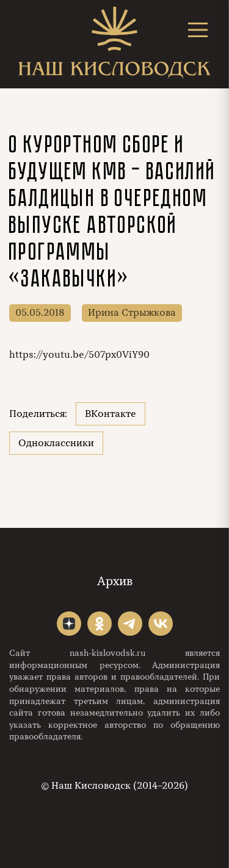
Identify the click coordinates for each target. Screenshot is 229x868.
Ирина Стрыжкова (132, 313)
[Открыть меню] (198, 30)
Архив (115, 581)
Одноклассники (56, 443)
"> (69, 624)
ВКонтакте (111, 414)
